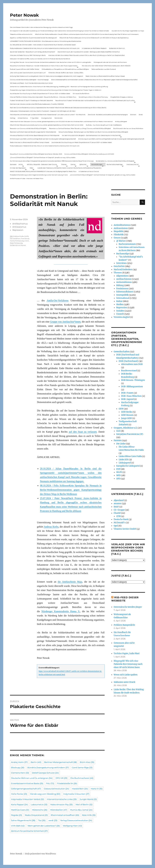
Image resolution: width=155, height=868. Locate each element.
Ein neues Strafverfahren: (81, 94)
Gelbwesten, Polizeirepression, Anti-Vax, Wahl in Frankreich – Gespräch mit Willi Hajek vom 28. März (43, 111)
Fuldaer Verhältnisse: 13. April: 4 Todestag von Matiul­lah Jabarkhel (31, 100)
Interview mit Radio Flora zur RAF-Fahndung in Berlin (28, 55)
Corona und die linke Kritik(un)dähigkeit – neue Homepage (29, 80)
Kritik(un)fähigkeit (121, 121)
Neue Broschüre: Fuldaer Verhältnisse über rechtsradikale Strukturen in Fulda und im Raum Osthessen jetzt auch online (95, 100)
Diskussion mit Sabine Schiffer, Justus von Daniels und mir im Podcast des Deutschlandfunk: (40, 59)
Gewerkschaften (122, 352)
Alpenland (119, 500)
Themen (64, 164)
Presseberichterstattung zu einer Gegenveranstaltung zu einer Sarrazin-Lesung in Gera (39, 175)
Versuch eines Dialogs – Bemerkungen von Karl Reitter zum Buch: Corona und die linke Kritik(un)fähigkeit (93, 132)
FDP (118, 469)
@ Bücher (121, 241)
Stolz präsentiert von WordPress (40, 854)
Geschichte (119, 266)
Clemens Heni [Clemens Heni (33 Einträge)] (20, 773)
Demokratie (58, 118)
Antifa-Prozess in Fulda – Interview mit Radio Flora (27, 178)
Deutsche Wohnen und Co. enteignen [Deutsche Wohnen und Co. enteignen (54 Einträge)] (32, 778)
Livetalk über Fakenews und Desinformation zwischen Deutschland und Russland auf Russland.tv (69, 168)
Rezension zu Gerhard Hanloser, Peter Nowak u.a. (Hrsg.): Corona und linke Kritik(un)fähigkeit (80, 128)
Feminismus (122, 289)
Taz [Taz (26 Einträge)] (42, 820)
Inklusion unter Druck (124, 682)
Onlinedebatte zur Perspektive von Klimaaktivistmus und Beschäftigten (65, 69)
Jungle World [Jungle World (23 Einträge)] (88, 799)
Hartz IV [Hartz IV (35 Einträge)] (97, 789)
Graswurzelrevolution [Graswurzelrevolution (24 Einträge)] (56, 789)
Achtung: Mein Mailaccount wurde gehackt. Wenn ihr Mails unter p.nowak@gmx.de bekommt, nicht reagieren (47, 76)
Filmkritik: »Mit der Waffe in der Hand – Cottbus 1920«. (66, 73)
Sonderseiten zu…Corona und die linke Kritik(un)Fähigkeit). (115, 161)
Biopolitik (118, 231)
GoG (118, 431)
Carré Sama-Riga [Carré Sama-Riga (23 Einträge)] (82, 767)
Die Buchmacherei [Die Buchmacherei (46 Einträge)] (82, 778)
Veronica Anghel (122, 317)
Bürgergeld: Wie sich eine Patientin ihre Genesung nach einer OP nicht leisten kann (128, 664)
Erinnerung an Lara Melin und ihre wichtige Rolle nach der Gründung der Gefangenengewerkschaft (43, 139)
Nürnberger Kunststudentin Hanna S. (61, 611)
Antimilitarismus (122, 225)
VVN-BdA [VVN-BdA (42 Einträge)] (18, 826)
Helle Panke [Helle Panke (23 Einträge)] (19, 794)
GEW (121, 409)
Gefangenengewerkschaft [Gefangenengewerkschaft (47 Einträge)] (26, 789)
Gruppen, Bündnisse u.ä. (125, 428)
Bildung (120, 285)
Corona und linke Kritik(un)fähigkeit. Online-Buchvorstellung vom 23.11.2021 (89, 154)
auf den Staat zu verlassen (83, 432)
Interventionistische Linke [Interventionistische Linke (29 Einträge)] (62, 799)
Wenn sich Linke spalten (126, 675)
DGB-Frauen (127, 393)
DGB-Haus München (131, 396)
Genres (73, 164)
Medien (120, 304)
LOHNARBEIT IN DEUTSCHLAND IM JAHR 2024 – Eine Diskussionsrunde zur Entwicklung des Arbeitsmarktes (46, 41)
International (123, 298)
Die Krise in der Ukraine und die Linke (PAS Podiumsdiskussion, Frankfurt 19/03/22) (37, 104)
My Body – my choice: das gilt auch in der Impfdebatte (104, 125)
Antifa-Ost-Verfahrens (58, 300)
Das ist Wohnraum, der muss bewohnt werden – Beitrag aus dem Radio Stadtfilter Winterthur (89, 52)
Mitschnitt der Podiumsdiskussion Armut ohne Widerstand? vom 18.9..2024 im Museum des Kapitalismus (94, 38)
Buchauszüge (123, 254)
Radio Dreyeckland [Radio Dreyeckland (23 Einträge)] (36, 815)
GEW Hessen (127, 415)
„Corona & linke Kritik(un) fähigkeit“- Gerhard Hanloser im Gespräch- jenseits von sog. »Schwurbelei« (43, 157)
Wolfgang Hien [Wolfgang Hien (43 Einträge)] (72, 826)
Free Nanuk (25, 239)
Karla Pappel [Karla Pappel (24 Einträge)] (19, 804)
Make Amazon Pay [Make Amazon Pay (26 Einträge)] (62, 804)
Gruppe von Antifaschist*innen (65, 322)
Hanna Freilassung (17, 241)
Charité (117, 513)
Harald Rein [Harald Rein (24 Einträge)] (80, 789)
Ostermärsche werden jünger (128, 607)
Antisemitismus (23, 118)
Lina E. (27, 241)
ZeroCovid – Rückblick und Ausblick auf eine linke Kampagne (108, 115)
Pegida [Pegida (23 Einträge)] (16, 815)
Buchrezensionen (127, 244)
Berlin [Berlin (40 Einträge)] (36, 762)
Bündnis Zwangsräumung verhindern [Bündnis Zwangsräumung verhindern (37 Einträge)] (48, 767)
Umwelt (120, 314)
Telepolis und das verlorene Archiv (21, 34)
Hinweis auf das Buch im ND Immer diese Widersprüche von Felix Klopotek (35, 135)
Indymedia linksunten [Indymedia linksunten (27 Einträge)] (76, 794)
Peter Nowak (24, 15)
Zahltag (13, 118)
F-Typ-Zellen (35, 118)
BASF (116, 507)
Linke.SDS (124, 460)
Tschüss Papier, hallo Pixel (127, 654)
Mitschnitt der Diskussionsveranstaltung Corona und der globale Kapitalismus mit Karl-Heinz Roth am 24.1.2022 (47, 125)
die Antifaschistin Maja (70, 582)
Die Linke (121, 444)
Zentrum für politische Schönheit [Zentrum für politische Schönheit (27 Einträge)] (29, 831)
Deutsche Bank (121, 519)
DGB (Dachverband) (128, 361)
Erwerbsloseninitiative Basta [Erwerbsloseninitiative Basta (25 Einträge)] (27, 783)
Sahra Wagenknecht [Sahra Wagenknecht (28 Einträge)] (23, 820)
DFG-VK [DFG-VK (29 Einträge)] (61, 778)
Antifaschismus (20, 224)
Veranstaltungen (97, 164)
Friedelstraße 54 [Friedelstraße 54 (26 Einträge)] (67, 783)
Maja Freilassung (16, 243)
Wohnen (133, 115)
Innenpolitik (122, 295)
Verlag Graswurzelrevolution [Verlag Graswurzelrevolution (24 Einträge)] (76, 820)
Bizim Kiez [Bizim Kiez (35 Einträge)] (87, 762)
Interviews (121, 263)
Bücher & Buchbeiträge (115, 164)
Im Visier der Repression (18, 168)
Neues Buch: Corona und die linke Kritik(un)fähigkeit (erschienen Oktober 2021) (36, 154)
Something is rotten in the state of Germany (93, 97)
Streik (141, 115)
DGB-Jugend (127, 399)
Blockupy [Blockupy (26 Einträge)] (18, 767)
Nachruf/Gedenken (123, 270)
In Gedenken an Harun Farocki (89, 171)
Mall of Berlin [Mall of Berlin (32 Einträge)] (84, 804)
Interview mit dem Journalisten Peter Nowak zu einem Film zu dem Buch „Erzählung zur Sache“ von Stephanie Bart (87, 55)
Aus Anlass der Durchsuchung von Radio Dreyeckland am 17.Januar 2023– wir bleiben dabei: (40, 94)
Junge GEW (126, 418)
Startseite (13, 164)
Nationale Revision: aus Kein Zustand (104, 69)
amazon (118, 504)
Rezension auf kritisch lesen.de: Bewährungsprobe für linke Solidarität (33, 132)
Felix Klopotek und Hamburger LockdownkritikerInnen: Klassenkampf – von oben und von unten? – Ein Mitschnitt (48, 115)
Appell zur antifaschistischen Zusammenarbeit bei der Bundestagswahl (33, 38)
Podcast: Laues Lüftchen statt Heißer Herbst (25, 69)
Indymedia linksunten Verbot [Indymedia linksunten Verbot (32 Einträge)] (27, 799)
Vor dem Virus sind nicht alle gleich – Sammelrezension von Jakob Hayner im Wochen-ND (91, 135)
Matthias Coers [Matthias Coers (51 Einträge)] (20, 810)
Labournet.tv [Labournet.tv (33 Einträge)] (39, 804)
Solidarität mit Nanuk (18, 245)
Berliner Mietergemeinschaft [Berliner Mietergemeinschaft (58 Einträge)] (60, 762)
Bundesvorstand (129, 371)
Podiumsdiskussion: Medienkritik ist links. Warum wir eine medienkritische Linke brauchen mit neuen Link (45, 48)
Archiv (21, 164)
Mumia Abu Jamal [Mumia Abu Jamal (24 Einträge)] (81, 810)
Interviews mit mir (133, 164)
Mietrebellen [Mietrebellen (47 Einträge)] (59, 810)
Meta (31, 168)
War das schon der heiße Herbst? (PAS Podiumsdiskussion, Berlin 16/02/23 (106, 66)
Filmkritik (119, 235)
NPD (118, 475)
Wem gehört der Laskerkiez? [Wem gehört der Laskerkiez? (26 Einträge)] (44, 826)
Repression (18, 230)
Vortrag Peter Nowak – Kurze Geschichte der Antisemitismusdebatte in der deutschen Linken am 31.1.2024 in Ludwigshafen (51, 62)
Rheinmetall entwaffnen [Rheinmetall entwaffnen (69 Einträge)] (65, 815)
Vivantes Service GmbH (125, 529)
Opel (116, 526)
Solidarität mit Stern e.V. (117, 48)
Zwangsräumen (47, 118)
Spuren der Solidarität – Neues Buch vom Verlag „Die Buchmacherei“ (33, 52)
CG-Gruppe (119, 510)
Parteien (118, 441)
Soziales (120, 311)
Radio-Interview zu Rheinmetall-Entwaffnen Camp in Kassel (105, 76)
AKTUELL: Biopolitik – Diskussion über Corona (42, 164)
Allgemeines (122, 276)
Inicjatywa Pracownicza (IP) (130, 434)
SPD (118, 479)
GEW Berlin (127, 412)
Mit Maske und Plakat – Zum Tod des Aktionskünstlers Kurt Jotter (31, 83)
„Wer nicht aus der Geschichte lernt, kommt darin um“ (28, 73)
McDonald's (120, 523)
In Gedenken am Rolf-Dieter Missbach (94, 48)
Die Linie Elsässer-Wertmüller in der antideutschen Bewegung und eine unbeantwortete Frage (41, 27)
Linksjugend (125, 463)
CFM (118, 516)
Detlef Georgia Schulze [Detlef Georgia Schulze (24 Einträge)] (45, 773)
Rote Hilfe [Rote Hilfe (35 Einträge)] (89, 815)
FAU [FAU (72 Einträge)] (50, 783)
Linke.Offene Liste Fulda (130, 456)
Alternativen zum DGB (132, 364)
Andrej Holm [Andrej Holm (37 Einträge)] (19, 762)
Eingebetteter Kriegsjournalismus (122, 97)
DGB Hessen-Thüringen (133, 380)
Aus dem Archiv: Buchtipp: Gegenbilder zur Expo (128, 31)
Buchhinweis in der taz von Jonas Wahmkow (128, 128)
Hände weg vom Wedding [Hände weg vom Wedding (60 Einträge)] (45, 794)
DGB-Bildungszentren (132, 387)
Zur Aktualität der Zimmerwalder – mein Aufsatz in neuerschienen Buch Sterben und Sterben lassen (43, 45)
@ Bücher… (83, 164)
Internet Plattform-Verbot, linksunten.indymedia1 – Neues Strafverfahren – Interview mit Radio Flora (43, 97)
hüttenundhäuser (125, 292)
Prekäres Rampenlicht (124, 625)
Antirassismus (19, 227)
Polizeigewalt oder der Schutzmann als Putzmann (110, 62)
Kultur (119, 301)
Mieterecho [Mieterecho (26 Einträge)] (40, 810)
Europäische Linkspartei (128, 466)
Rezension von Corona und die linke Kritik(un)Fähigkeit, (28, 128)
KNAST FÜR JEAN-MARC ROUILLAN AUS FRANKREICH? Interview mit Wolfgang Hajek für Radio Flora (43, 171)
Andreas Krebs (51, 527)
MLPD (119, 472)
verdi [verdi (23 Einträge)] (53, 820)
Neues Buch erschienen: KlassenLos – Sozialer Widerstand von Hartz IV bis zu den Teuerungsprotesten (44, 66)
